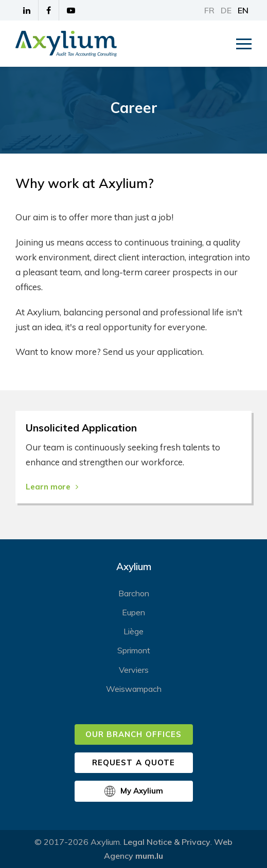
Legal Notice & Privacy (167, 842)
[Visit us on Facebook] (49, 10)
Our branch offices (133, 734)
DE (226, 10)
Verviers (134, 670)
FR (209, 10)
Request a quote (133, 762)
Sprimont (134, 650)
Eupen (133, 612)
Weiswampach (134, 689)
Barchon (134, 593)
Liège (133, 631)
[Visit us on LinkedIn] (27, 10)
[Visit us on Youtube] (71, 10)
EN (243, 10)
